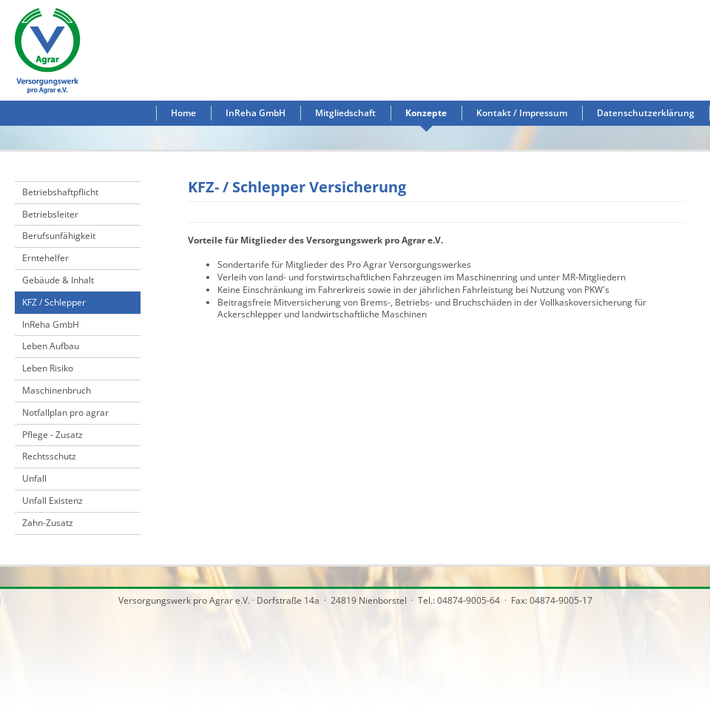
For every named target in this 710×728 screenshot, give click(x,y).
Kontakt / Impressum (522, 113)
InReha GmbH (256, 113)
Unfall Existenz (53, 500)
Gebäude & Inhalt (58, 280)
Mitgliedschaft (345, 113)
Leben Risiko (48, 368)
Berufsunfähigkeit (59, 236)
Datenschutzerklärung (646, 113)
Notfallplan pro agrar (65, 412)
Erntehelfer (45, 258)
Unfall (34, 478)
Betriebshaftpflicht (60, 192)
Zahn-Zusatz (48, 523)
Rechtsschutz (49, 456)
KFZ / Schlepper (54, 302)
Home (183, 113)
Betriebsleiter (50, 214)
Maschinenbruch (57, 390)
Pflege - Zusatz (53, 435)
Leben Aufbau (51, 346)
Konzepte (426, 113)
